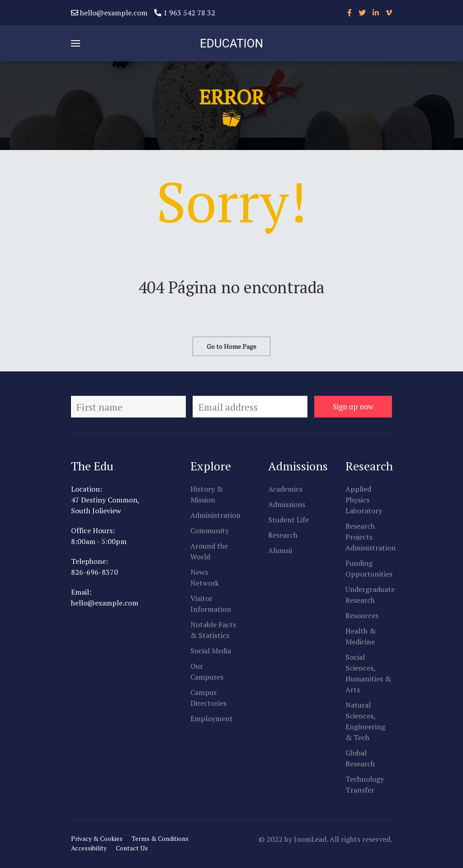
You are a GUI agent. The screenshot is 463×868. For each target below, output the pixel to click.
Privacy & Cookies (97, 838)
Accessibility (89, 848)
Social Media (211, 651)
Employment (212, 718)
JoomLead (310, 839)
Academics (285, 489)
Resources (362, 615)
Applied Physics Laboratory (364, 500)
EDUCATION (231, 43)
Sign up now (353, 407)
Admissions (287, 504)
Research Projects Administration (371, 537)
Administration (215, 515)
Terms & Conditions (160, 838)
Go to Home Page (231, 346)
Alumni (280, 550)
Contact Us (132, 848)
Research (283, 535)
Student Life (288, 520)
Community (210, 530)
